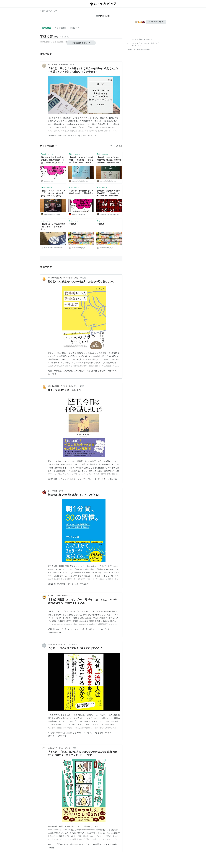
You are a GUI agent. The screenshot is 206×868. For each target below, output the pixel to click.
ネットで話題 (60, 28)
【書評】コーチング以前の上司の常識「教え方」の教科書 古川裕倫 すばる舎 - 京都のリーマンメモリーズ (109, 160)
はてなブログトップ (134, 45)
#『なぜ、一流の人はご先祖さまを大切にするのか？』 (71, 733)
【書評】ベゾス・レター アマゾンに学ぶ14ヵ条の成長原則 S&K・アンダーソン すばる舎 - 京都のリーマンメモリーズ (53, 193)
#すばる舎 (82, 135)
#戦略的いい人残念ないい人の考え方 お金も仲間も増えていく (81, 371)
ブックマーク (48, 154)
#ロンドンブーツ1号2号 (78, 629)
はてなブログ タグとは (135, 43)
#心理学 (51, 848)
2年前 (61, 491)
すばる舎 (73, 224)
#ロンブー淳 (61, 629)
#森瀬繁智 (52, 135)
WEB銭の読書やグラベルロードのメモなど (63, 278)
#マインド (92, 135)
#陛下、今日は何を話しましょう (68, 479)
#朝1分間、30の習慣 (56, 584)
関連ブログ (75, 28)
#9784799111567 (55, 633)
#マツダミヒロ (73, 584)
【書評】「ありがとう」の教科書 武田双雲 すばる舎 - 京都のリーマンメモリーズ (81, 160)
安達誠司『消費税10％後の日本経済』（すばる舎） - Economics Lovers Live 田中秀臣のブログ (109, 193)
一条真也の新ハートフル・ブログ (60, 644)
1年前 (82, 386)
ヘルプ (147, 43)
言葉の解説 (46, 28)
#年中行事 (62, 736)
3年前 (70, 596)
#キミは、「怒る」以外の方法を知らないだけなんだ (70, 844)
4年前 (75, 644)
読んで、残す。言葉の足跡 (57, 65)
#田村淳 (51, 629)
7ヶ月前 (71, 65)
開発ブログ (155, 43)
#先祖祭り (52, 736)
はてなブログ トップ (48, 11)
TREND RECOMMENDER (57, 596)
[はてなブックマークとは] (56, 146)
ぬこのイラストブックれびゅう (59, 748)
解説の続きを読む (81, 43)
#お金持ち (72, 135)
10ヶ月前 (83, 278)
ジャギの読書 (53, 491)
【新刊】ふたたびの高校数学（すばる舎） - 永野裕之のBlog (53, 227)
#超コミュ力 (94, 629)
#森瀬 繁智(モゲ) (100, 844)
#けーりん (113, 371)
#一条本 (108, 733)
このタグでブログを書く (156, 22)
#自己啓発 (62, 135)
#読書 (50, 371)
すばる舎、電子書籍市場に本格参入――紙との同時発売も (81, 192)
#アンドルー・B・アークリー (95, 479)
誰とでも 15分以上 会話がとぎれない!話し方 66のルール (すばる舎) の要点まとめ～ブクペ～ (53, 160)
